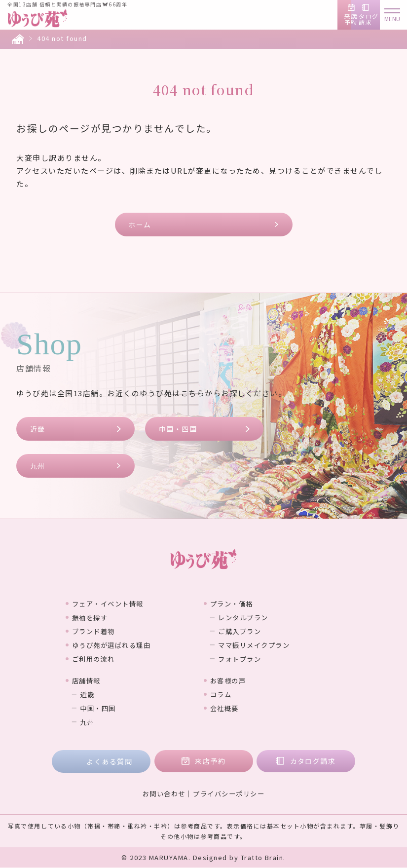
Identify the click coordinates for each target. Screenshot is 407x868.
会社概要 (228, 708)
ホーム (140, 225)
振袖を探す (95, 617)
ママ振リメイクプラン (264, 645)
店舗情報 (90, 680)
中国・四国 (178, 429)
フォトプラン (247, 659)
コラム (224, 694)
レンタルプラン (251, 617)
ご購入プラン (247, 631)
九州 (38, 466)
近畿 (38, 429)
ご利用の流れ (99, 659)
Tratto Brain (262, 858)
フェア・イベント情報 (116, 604)
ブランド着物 (99, 631)
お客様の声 (233, 680)
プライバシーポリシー (230, 794)
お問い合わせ (162, 794)
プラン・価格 (237, 604)
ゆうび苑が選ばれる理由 (121, 645)
